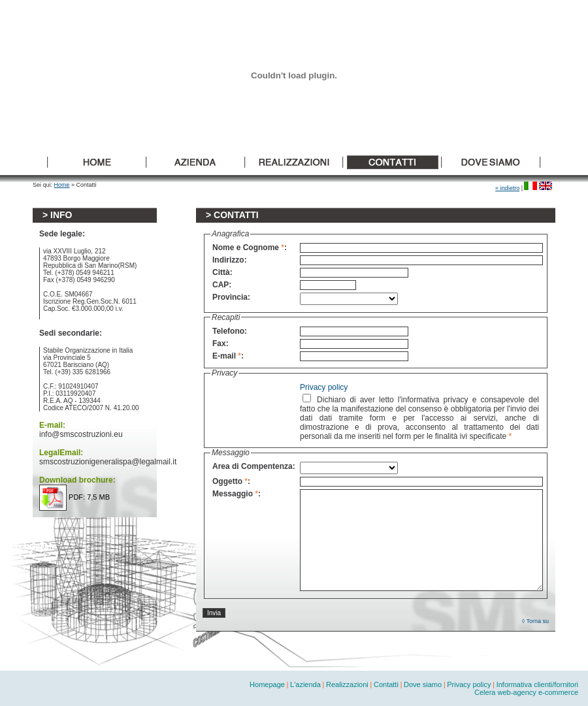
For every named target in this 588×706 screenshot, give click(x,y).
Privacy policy (324, 387)
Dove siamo (423, 684)
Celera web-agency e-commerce (526, 692)
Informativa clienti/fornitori (537, 684)
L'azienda (305, 684)
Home (62, 185)
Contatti (386, 684)
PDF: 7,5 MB (74, 497)
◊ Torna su (535, 621)
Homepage (267, 684)
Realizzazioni (347, 684)
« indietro (507, 188)
